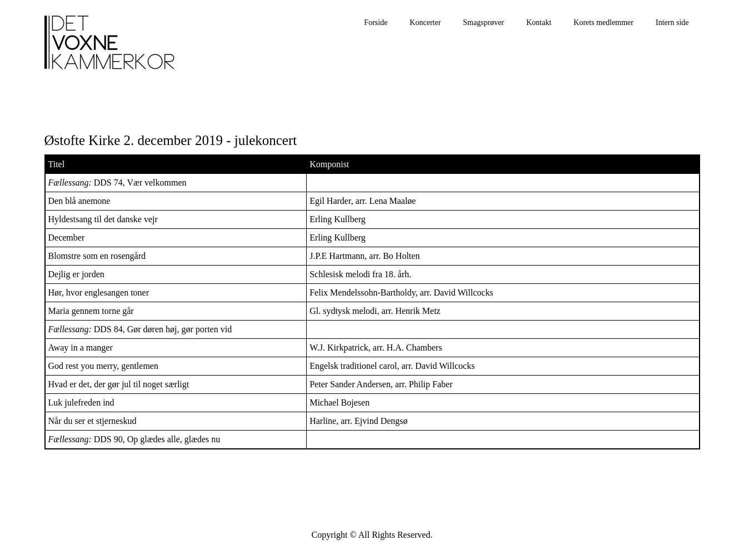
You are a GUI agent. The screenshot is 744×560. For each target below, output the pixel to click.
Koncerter (425, 22)
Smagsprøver (483, 22)
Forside (376, 22)
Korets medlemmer (603, 22)
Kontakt (539, 22)
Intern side (672, 22)
